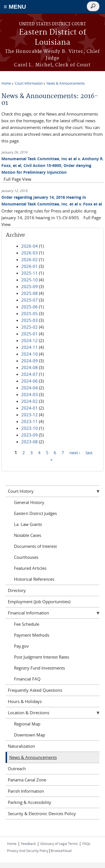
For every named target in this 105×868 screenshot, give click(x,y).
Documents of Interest (35, 546)
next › (75, 453)
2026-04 (30, 246)
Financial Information (28, 613)
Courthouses (26, 557)
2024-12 (30, 340)
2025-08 (30, 293)
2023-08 (30, 442)
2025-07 (30, 300)
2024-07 (30, 374)
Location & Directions (29, 713)
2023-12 (30, 415)
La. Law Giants (28, 524)
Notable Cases (28, 535)
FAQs (86, 844)
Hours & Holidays (25, 701)
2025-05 (30, 313)
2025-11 (30, 273)
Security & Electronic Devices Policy (42, 813)
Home (6, 83)
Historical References (34, 579)
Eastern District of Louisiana (53, 38)
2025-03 (30, 320)
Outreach (17, 768)
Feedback (28, 844)
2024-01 (30, 408)
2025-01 (30, 334)
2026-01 (30, 266)
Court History (21, 491)
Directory (17, 590)
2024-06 (30, 381)
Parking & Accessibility (30, 802)
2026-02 (30, 259)
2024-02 (30, 401)
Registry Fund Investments (39, 668)
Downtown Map (30, 735)
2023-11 (30, 421)
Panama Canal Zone (27, 780)
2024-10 (30, 354)
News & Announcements (66, 83)
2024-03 (30, 394)
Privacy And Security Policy (28, 851)
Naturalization (21, 746)
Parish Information (26, 791)
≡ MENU (15, 7)
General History (29, 502)
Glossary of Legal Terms (59, 844)
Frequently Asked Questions (35, 690)
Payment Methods (32, 635)
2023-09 (30, 435)
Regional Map (27, 724)
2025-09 (30, 286)
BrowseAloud (61, 851)
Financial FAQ (27, 679)
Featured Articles (30, 568)
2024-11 (30, 347)
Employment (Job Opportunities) (39, 602)
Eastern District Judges (35, 513)
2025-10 (30, 280)
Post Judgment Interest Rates (42, 657)
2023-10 (30, 428)
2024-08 (30, 367)
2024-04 (30, 388)
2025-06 (30, 307)
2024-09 (30, 361)
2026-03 (30, 253)
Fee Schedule (27, 624)
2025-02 (30, 327)
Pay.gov (21, 646)
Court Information (29, 83)
